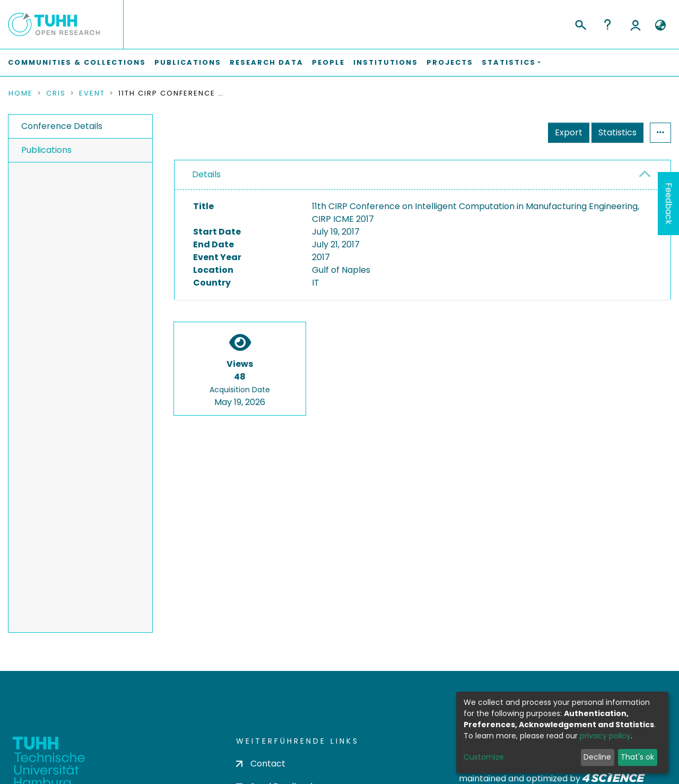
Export (569, 132)
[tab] (423, 175)
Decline (597, 757)
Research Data (267, 62)
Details (206, 174)
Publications (188, 62)
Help (607, 24)
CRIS (56, 93)
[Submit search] (580, 23)
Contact (261, 764)
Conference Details (62, 126)
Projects (450, 62)
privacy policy (605, 736)
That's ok (637, 757)
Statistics (617, 132)
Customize (484, 757)
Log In (636, 24)
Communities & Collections (77, 62)
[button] (660, 25)
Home (21, 93)
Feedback (669, 204)
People (328, 62)
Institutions (386, 62)
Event (92, 93)
